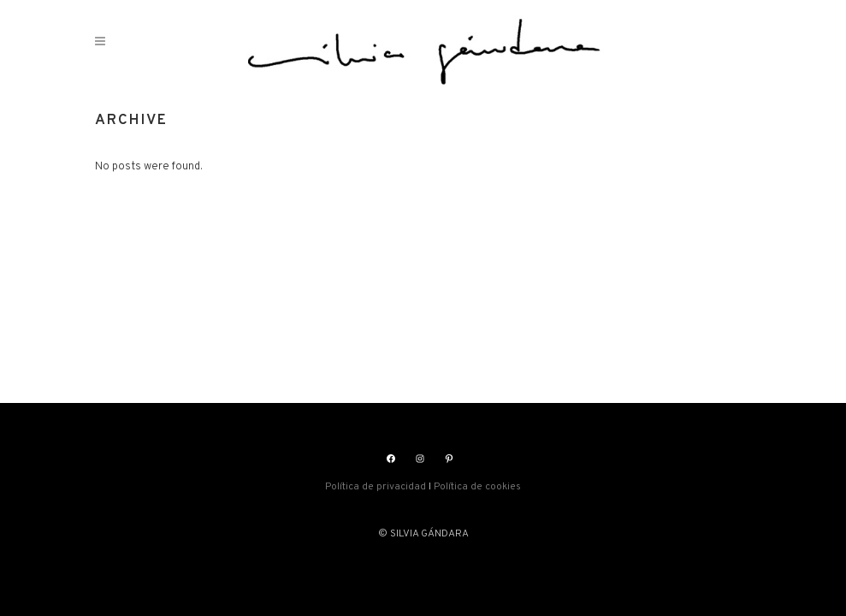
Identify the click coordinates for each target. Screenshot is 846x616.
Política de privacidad (376, 487)
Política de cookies (477, 487)
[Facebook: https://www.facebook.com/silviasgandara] (391, 459)
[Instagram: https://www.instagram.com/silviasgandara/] (420, 459)
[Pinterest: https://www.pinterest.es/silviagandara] (449, 459)
